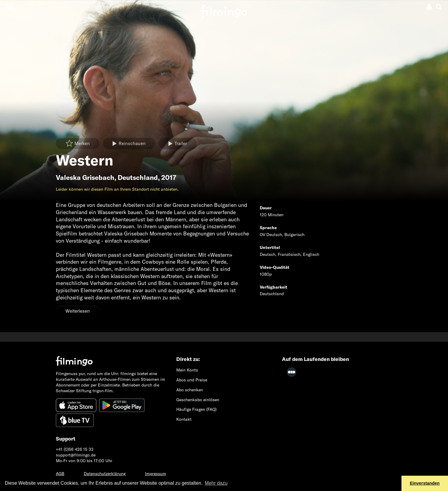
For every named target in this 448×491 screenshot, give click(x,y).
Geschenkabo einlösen (198, 400)
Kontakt (184, 419)
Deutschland (138, 177)
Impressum (156, 474)
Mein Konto (187, 370)
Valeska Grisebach (85, 177)
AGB (60, 474)
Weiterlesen (78, 311)
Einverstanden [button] (425, 483)
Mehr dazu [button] (216, 483)
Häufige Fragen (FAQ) (196, 409)
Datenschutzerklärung (105, 474)
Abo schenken (190, 390)
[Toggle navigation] (9, 7)
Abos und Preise (192, 380)
